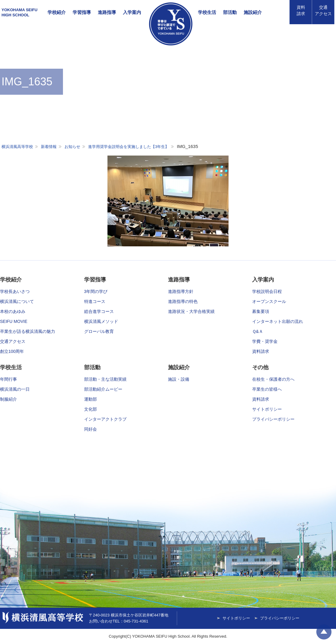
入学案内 (132, 12)
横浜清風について (17, 301)
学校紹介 (57, 12)
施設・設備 (179, 379)
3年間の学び (96, 291)
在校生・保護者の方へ (273, 379)
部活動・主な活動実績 (105, 379)
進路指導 (107, 12)
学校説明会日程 (267, 291)
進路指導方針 (181, 291)
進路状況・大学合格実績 (191, 311)
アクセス (323, 10)
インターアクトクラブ (105, 419)
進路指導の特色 (183, 301)
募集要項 (261, 311)
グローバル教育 (99, 331)
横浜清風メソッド (101, 321)
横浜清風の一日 (15, 389)
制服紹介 (8, 399)
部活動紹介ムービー (103, 389)
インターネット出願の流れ (278, 321)
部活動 (230, 12)
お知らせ (72, 147)
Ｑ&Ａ (258, 331)
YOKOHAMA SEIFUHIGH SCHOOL (20, 12)
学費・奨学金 (265, 341)
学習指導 (82, 12)
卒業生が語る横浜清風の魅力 (28, 331)
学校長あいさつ (15, 291)
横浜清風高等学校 (171, 24)
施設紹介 (253, 12)
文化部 (91, 409)
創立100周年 (12, 351)
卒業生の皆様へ (267, 389)
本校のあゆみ (13, 311)
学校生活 (207, 12)
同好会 (91, 429)
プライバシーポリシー (273, 419)
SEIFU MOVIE (14, 321)
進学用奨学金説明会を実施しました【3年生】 (128, 147)
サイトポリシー (267, 409)
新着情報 (49, 147)
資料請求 (301, 10)
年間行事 (8, 379)
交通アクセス (13, 341)
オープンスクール (269, 301)
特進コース (95, 301)
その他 (260, 367)
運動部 (91, 399)
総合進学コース (99, 311)
